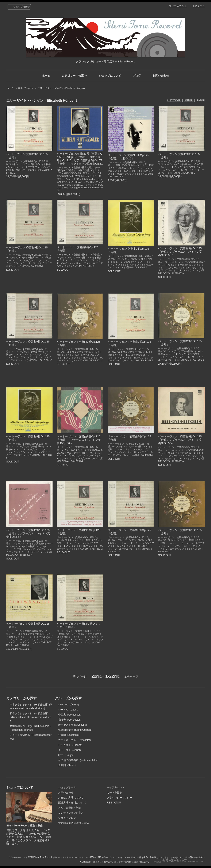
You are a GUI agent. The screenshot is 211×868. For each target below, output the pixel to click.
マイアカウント (178, 6)
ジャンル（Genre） (69, 705)
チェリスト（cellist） (70, 750)
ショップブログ (67, 818)
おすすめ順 (174, 100)
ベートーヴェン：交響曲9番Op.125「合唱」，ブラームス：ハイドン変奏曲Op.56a (180, 440)
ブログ (137, 76)
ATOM (118, 803)
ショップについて (110, 76)
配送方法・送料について (72, 803)
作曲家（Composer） (70, 715)
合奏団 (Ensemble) (69, 735)
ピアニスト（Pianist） (71, 745)
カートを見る (114, 793)
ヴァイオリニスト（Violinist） (75, 740)
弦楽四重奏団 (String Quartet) (75, 730)
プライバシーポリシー (119, 798)
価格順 (189, 100)
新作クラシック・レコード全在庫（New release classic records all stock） (30, 717)
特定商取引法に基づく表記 (73, 823)
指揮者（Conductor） (70, 720)
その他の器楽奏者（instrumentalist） (79, 760)
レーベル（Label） (69, 710)
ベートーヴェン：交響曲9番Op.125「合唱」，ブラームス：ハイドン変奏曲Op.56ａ (180, 252)
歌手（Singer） (26, 88)
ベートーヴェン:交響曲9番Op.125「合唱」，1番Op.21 (128, 157)
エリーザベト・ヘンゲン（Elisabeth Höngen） (62, 88)
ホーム (46, 76)
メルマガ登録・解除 (70, 808)
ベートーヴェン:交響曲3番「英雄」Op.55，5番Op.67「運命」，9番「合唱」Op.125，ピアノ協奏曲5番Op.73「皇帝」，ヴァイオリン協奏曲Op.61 (80, 159)
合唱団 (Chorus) (67, 765)
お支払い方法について (71, 798)
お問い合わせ (161, 76)
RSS (109, 803)
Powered (179, 862)
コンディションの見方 (71, 813)
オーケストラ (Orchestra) (73, 725)
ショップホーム (67, 787)
